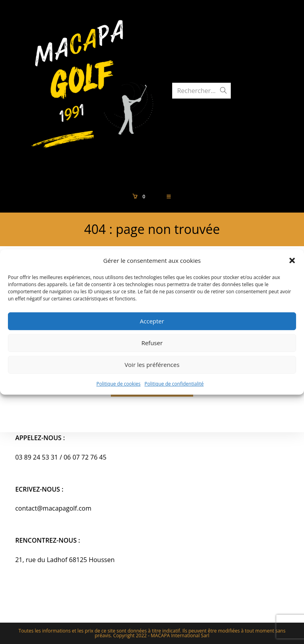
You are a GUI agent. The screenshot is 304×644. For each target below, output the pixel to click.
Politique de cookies (119, 384)
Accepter (152, 321)
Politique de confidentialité (174, 384)
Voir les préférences (152, 365)
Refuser (152, 343)
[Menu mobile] (169, 197)
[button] (292, 260)
